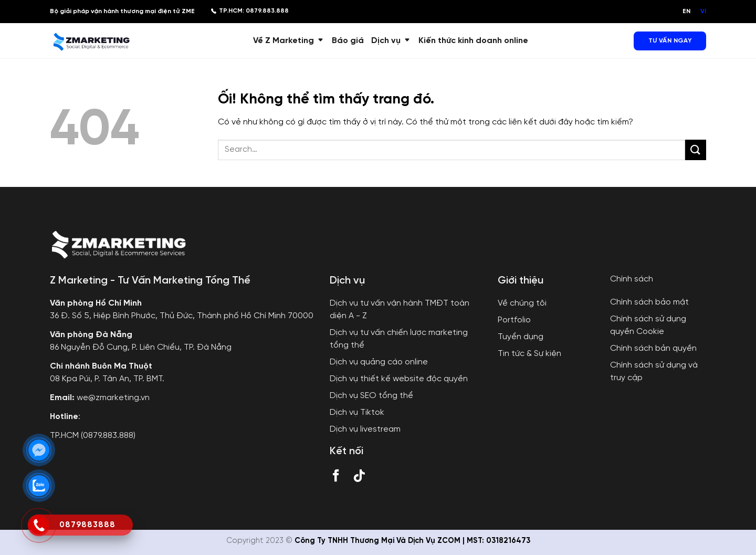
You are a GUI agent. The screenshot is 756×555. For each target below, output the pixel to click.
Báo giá (348, 41)
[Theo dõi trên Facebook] (336, 478)
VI (703, 11)
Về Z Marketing (289, 40)
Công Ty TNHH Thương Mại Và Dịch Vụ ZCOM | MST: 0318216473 (412, 541)
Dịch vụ (391, 40)
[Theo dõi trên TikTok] (359, 478)
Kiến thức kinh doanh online (473, 41)
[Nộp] (696, 150)
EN (686, 11)
